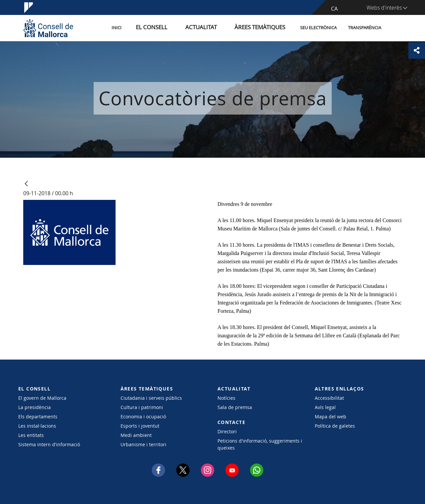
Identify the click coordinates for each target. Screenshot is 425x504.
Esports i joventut (140, 426)
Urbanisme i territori (143, 444)
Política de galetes (335, 426)
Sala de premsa (235, 407)
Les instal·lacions (37, 426)
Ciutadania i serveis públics (151, 398)
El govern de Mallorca (42, 398)
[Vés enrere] (26, 184)
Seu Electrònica (318, 28)
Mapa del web (331, 417)
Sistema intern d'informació (49, 444)
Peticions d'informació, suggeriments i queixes (260, 444)
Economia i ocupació (143, 417)
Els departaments (38, 417)
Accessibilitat (329, 398)
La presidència (35, 407)
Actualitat (216, 28)
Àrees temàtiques (264, 28)
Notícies (226, 398)
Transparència (365, 28)
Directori (227, 431)
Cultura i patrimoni (142, 407)
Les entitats (31, 435)
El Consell (175, 28)
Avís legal (325, 407)
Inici (146, 28)
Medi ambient (136, 435)
